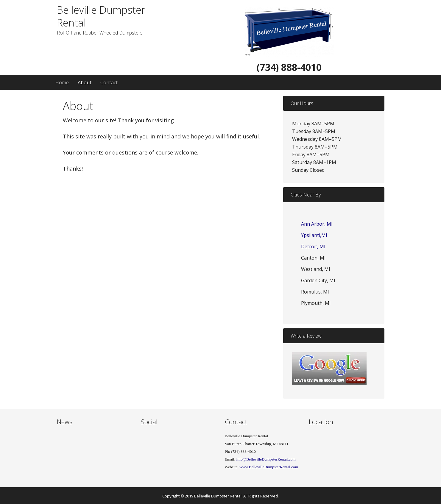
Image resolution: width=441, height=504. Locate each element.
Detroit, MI (313, 246)
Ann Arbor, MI (317, 224)
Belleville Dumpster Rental (101, 16)
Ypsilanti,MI (314, 235)
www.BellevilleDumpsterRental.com (269, 467)
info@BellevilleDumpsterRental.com (265, 459)
